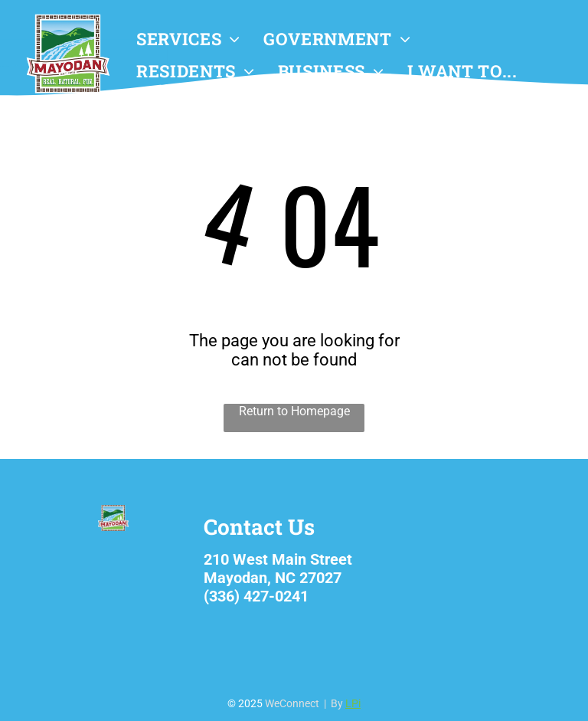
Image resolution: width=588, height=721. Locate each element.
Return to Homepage (294, 411)
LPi (353, 703)
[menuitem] (188, 39)
